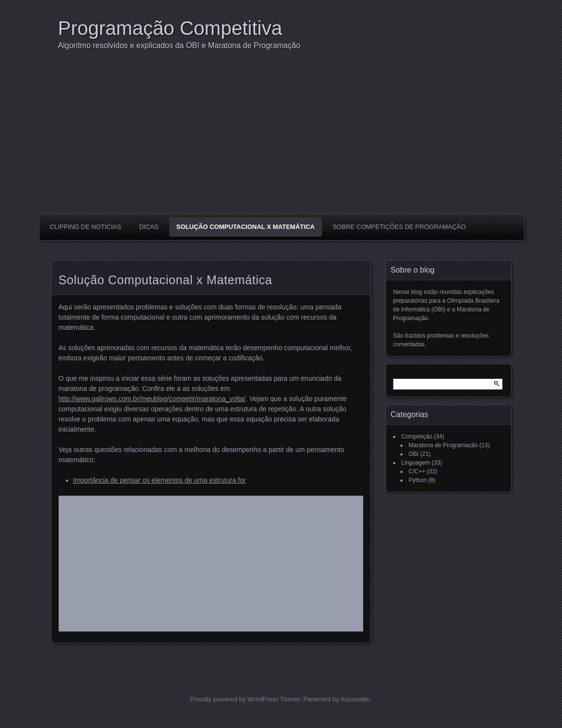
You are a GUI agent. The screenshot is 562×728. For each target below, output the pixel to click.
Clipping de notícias (86, 227)
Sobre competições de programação (399, 227)
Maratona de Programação (443, 445)
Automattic (355, 699)
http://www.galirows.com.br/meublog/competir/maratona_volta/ (152, 399)
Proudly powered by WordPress (234, 699)
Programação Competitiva (170, 28)
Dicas (149, 227)
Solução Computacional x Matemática (246, 227)
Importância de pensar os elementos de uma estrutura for (160, 480)
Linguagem (416, 463)
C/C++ (417, 471)
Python (418, 480)
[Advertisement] (283, 141)
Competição (417, 437)
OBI (414, 454)
